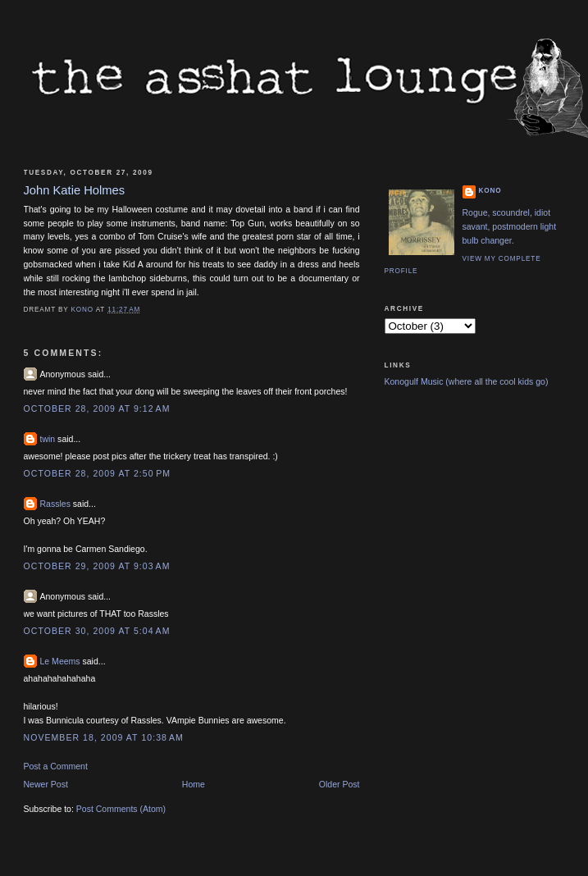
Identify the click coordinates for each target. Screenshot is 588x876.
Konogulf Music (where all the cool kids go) (467, 381)
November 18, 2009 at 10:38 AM (104, 737)
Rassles (55, 504)
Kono (490, 191)
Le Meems (60, 661)
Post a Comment (56, 766)
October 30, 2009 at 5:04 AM (97, 631)
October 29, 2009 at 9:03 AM (97, 566)
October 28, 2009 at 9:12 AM (97, 408)
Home (194, 784)
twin (48, 439)
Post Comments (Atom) (121, 809)
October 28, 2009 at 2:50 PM (98, 473)
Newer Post (46, 784)
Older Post (340, 784)
